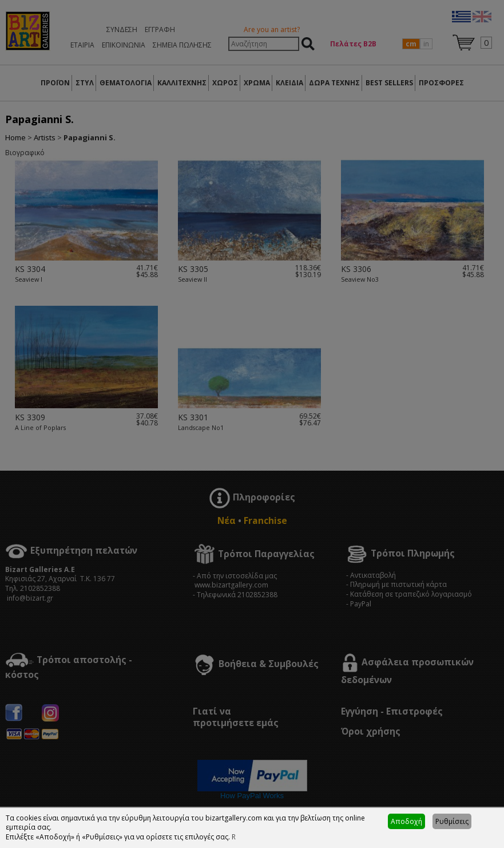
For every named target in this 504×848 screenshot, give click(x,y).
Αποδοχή (406, 821)
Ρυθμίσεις (452, 821)
